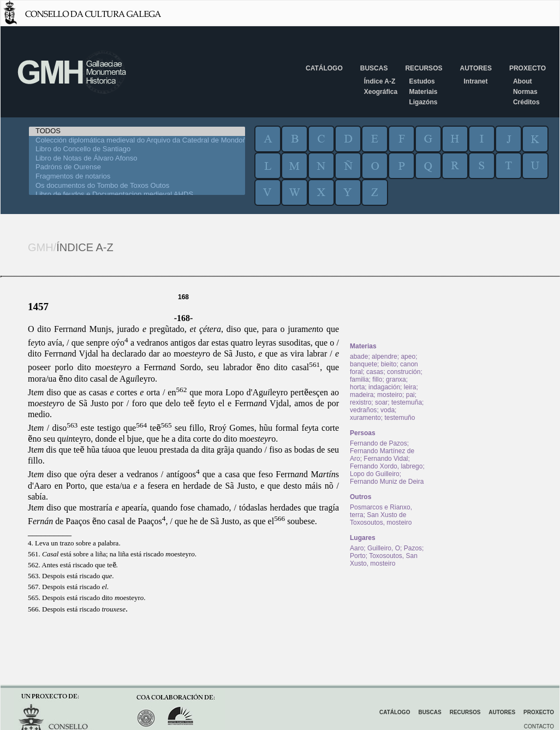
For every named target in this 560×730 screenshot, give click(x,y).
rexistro (361, 402)
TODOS (137, 131)
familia (359, 379)
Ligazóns (423, 102)
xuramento (365, 418)
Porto (358, 556)
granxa (396, 379)
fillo (377, 379)
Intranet (475, 81)
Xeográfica (381, 92)
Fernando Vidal (386, 459)
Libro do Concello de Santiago (137, 149)
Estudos (422, 81)
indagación (384, 387)
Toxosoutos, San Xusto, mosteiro (384, 560)
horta (357, 387)
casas (375, 372)
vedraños (363, 410)
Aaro (357, 548)
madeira (362, 395)
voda (388, 410)
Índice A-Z (380, 81)
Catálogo (324, 68)
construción (404, 372)
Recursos (424, 68)
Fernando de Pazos (379, 443)
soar (381, 402)
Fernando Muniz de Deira (387, 482)
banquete (364, 364)
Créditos (526, 102)
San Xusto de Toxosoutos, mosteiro (381, 519)
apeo (408, 357)
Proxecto (528, 68)
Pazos (413, 548)
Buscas (374, 68)
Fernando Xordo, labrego (386, 466)
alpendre (385, 357)
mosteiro (390, 395)
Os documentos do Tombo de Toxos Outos (137, 186)
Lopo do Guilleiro (375, 474)
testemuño (400, 418)
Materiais (423, 92)
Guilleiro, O (384, 548)
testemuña (407, 402)
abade (359, 357)
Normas (525, 92)
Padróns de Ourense (137, 167)
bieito (389, 364)
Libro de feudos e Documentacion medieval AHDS (137, 195)
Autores (475, 68)
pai (410, 395)
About (523, 81)
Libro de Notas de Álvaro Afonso (137, 159)
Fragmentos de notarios (137, 177)
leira (410, 387)
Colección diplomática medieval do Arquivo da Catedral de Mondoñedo (137, 141)
